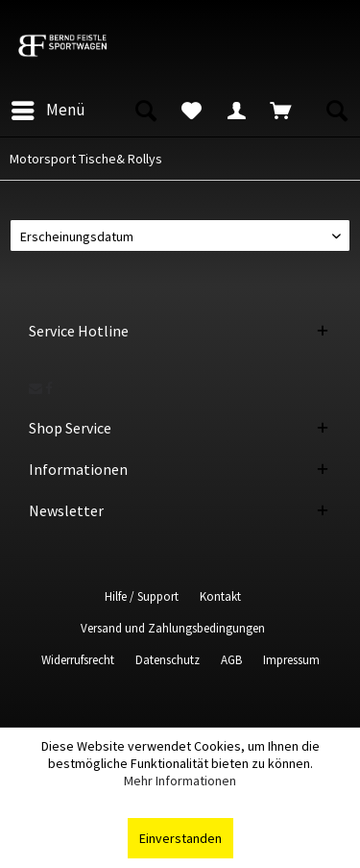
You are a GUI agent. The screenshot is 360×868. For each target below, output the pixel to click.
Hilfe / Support (142, 596)
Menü (48, 108)
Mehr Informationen (180, 781)
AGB (231, 660)
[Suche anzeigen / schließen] (145, 111)
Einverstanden (180, 838)
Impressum (291, 660)
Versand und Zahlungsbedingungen (173, 628)
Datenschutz (168, 660)
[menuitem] (48, 111)
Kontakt (220, 596)
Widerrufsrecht (78, 660)
